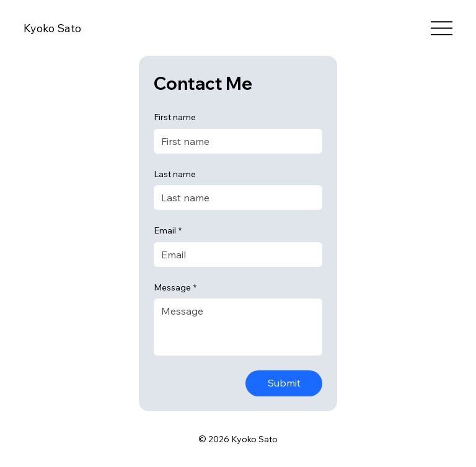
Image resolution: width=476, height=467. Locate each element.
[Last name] (234, 198)
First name (175, 117)
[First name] (234, 141)
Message (175, 288)
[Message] (238, 327)
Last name (175, 174)
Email (168, 231)
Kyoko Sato (52, 28)
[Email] (234, 255)
